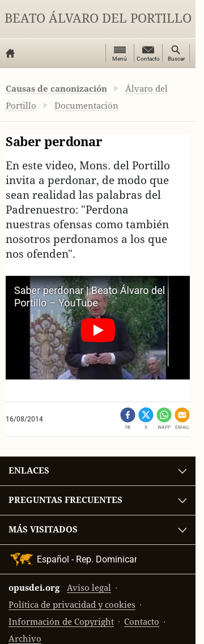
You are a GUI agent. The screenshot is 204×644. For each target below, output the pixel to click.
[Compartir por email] (182, 419)
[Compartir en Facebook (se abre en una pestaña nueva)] (128, 419)
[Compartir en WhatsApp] (164, 419)
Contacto (142, 622)
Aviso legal (89, 588)
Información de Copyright (61, 622)
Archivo (25, 639)
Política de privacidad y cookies (72, 605)
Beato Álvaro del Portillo (98, 18)
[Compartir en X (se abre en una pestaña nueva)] (146, 419)
